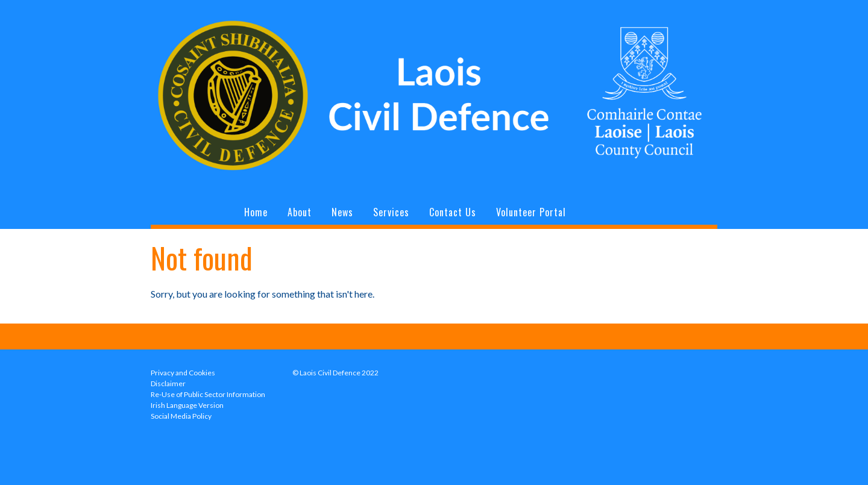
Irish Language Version (187, 405)
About (300, 212)
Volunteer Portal (531, 212)
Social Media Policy (181, 416)
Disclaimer (168, 383)
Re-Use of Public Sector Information (208, 394)
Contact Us (453, 212)
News (342, 212)
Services (391, 212)
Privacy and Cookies (183, 373)
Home (256, 212)
